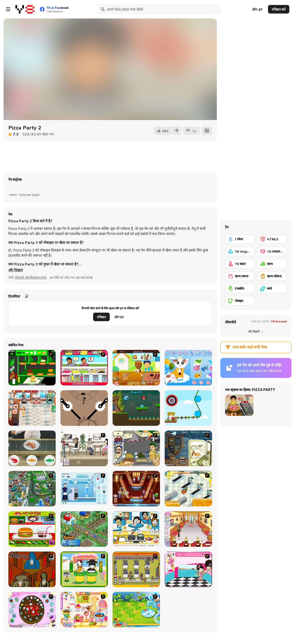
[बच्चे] (272, 288)
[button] (16, 270)
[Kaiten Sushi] (32, 448)
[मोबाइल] (240, 301)
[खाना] (272, 264)
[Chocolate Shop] (32, 408)
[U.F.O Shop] (136, 569)
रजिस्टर (101, 317)
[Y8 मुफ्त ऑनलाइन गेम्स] (25, 9)
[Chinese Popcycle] (84, 368)
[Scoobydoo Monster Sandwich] (188, 448)
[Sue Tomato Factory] (136, 610)
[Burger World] (32, 368)
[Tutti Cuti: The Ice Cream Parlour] (188, 569)
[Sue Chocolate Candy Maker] (84, 610)
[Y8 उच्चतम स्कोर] (272, 251)
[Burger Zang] (32, 529)
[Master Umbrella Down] (84, 408)
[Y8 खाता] (240, 264)
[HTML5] (272, 239)
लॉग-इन (257, 9)
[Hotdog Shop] (136, 368)
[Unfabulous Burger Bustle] (188, 529)
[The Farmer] (84, 529)
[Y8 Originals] (240, 251)
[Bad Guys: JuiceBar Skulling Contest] (32, 569)
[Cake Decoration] (32, 610)
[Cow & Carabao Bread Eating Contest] (84, 569)
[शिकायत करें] (191, 131)
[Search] (103, 9)
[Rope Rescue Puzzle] (188, 408)
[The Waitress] (84, 448)
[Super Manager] (188, 489)
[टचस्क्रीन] (240, 288)
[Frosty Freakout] (84, 489)
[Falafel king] (136, 448)
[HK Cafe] (136, 529)
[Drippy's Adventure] (136, 408)
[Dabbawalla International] (32, 489)
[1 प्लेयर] (240, 239)
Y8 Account (279, 321)
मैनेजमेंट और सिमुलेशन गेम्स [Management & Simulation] (31, 278)
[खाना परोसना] (272, 276)
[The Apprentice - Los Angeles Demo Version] (136, 489)
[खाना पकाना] (240, 276)
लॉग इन (119, 317)
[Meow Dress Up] (188, 368)
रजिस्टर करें (279, 9)
